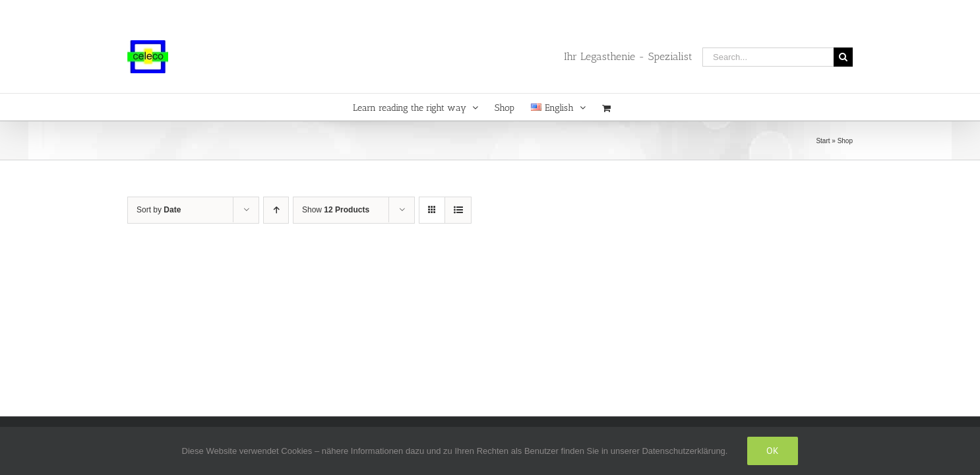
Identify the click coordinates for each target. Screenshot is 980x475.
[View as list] (458, 210)
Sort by (159, 210)
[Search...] (768, 57)
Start (823, 141)
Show (336, 210)
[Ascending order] (276, 210)
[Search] (843, 57)
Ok (773, 451)
